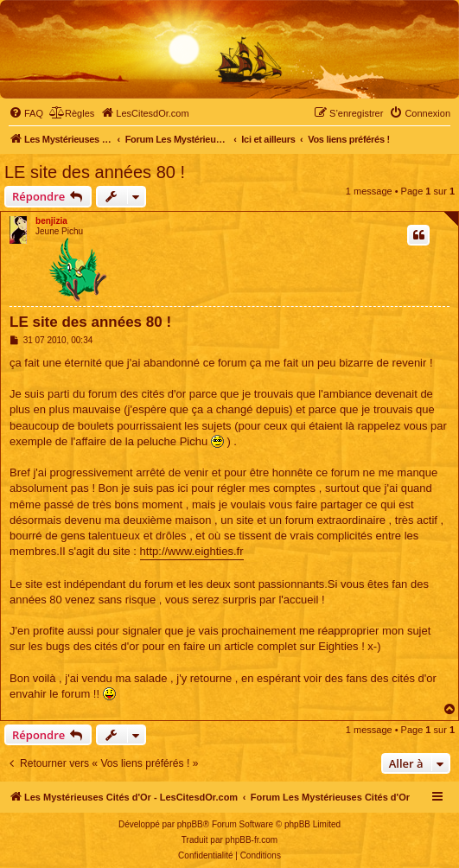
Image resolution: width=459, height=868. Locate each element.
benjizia (51, 221)
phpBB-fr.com (252, 840)
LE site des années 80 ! (95, 172)
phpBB (190, 824)
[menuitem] (26, 113)
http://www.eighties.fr (192, 551)
